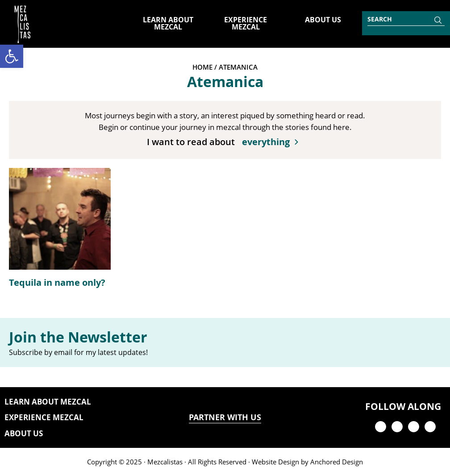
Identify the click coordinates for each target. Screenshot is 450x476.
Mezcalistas (165, 462)
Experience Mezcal (44, 417)
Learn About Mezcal (48, 402)
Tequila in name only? (57, 282)
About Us (24, 433)
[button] (12, 56)
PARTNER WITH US (225, 417)
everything (266, 142)
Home (202, 67)
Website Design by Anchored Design (307, 462)
